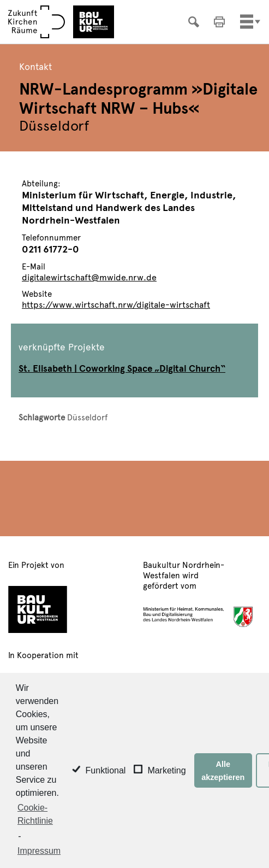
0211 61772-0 (50, 248)
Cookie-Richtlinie (35, 814)
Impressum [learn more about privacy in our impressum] (39, 851)
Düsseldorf (87, 417)
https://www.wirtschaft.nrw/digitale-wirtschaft (116, 304)
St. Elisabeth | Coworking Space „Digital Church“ (122, 368)
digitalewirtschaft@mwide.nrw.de (89, 277)
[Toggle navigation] (247, 22)
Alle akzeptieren (223, 771)
